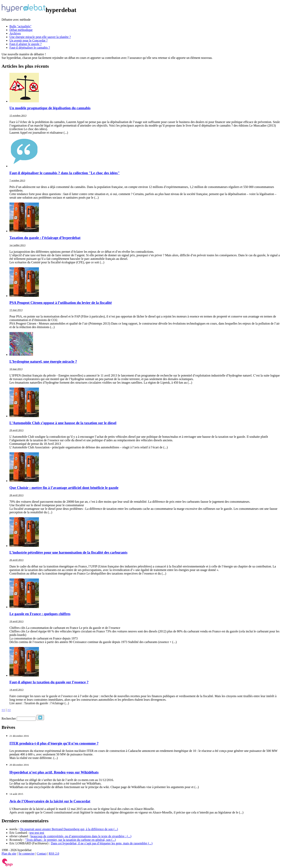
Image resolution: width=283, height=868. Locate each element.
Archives (15, 33)
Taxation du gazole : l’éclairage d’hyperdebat (45, 238)
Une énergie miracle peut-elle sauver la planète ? (40, 37)
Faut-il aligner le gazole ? (25, 44)
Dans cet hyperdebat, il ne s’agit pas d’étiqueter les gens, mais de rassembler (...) (102, 843)
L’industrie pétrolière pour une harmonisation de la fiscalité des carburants (68, 552)
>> (9, 710)
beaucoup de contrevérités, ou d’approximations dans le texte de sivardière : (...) (81, 836)
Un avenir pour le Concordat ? (28, 40)
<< (3, 710)
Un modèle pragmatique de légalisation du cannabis (50, 108)
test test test (37, 833)
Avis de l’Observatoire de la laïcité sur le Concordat (50, 801)
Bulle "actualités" (20, 26)
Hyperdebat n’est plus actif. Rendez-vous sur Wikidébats (54, 772)
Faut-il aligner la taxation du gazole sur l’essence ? (49, 682)
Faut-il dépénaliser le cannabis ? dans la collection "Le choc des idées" (65, 173)
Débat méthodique (21, 30)
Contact (42, 854)
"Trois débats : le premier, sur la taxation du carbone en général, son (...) (70, 840)
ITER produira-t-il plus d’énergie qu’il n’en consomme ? (54, 743)
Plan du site (9, 854)
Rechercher (9, 719)
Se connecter (27, 854)
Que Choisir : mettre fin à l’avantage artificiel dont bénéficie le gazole (64, 488)
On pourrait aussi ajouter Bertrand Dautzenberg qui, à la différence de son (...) (69, 829)
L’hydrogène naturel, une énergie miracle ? (43, 361)
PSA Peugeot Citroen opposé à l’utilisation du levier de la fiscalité (61, 303)
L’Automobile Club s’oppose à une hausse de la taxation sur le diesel (63, 423)
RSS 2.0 (54, 854)
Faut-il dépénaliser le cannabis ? (30, 48)
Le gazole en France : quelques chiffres (40, 614)
